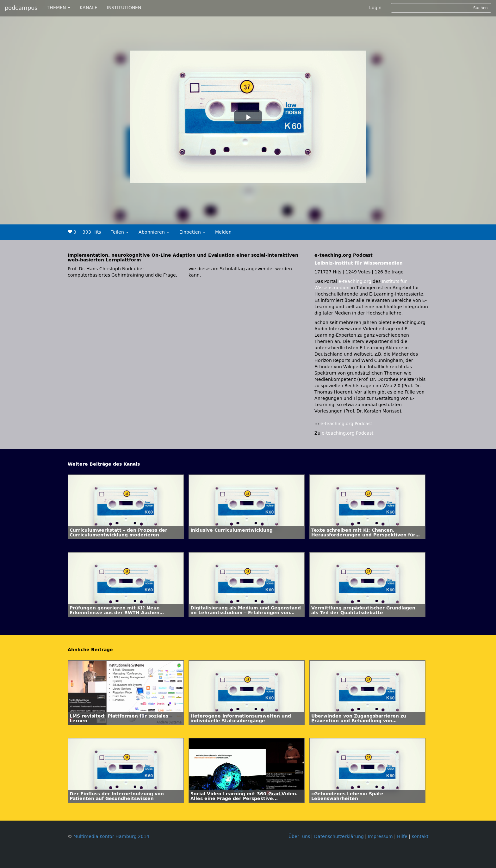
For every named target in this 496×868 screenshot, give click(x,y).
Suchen (480, 8)
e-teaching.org (355, 281)
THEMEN (59, 8)
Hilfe (402, 837)
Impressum (380, 837)
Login (375, 8)
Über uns (299, 837)
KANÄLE (89, 8)
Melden (223, 232)
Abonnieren (154, 232)
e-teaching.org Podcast (346, 424)
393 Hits (92, 232)
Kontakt (420, 837)
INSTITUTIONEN (124, 8)
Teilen (120, 232)
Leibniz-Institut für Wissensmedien (359, 263)
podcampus (21, 8)
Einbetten (192, 232)
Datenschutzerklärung (339, 837)
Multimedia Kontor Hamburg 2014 (111, 837)
